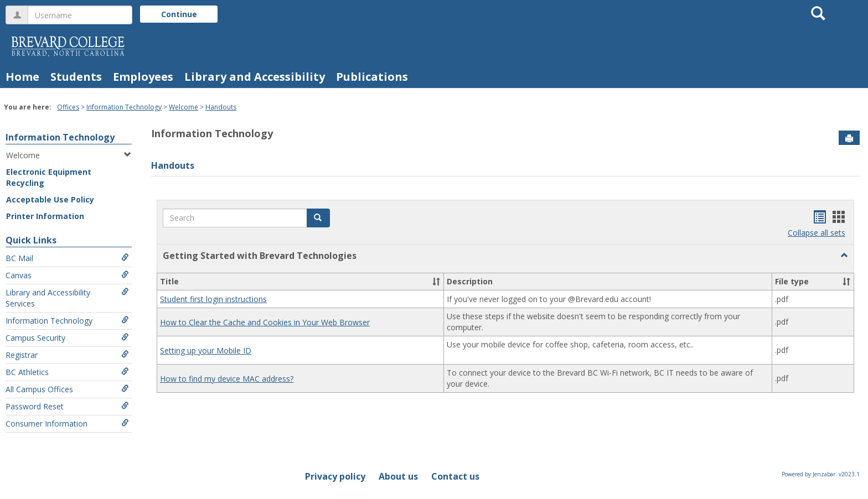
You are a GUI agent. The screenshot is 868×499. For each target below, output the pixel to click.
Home (22, 77)
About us (398, 476)
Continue (179, 14)
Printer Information (45, 216)
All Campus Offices (67, 389)
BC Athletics (67, 372)
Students (76, 77)
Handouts (221, 107)
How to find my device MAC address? (227, 379)
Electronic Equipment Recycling (49, 177)
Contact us (455, 476)
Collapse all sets (817, 233)
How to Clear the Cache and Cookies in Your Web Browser (265, 322)
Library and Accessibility (255, 77)
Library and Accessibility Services (67, 298)
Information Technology (124, 107)
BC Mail (67, 258)
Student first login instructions (213, 299)
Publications (372, 77)
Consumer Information (67, 423)
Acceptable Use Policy (50, 199)
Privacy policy (335, 476)
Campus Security (67, 338)
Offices (68, 107)
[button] (318, 218)
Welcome (184, 107)
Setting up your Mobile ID (206, 350)
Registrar (67, 355)
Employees (143, 77)
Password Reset (67, 406)
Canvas (67, 275)
